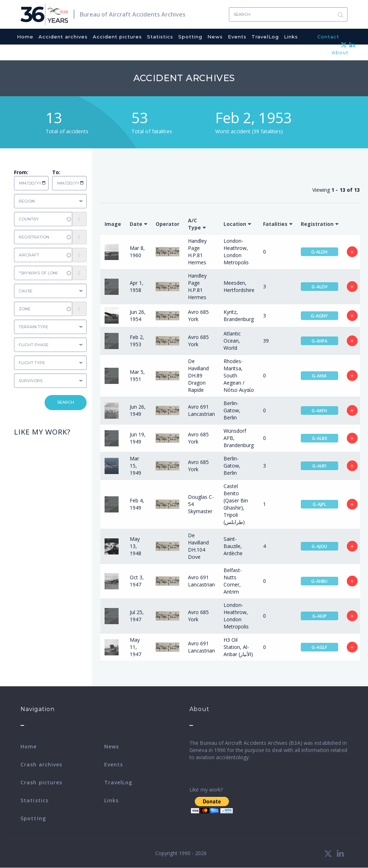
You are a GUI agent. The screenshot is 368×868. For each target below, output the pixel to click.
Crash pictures (41, 782)
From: (21, 172)
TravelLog (265, 37)
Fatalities (275, 224)
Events (237, 37)
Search (340, 15)
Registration (317, 224)
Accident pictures (117, 37)
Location (235, 224)
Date (136, 224)
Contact (328, 37)
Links (291, 37)
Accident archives (63, 37)
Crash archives (41, 764)
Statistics (160, 37)
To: (56, 172)
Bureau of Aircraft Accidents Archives (133, 14)
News (215, 37)
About (340, 52)
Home (25, 37)
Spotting (190, 37)
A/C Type (194, 224)
